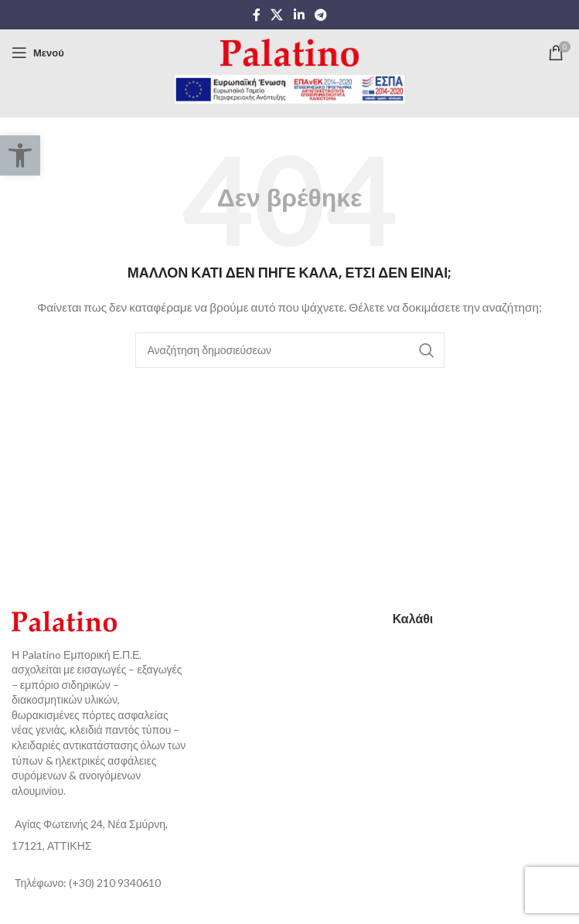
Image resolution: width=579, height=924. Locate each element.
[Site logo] (289, 51)
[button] (20, 155)
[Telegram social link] (320, 15)
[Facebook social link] (257, 15)
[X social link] (277, 15)
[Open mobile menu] (38, 53)
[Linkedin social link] (299, 15)
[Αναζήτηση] (290, 350)
